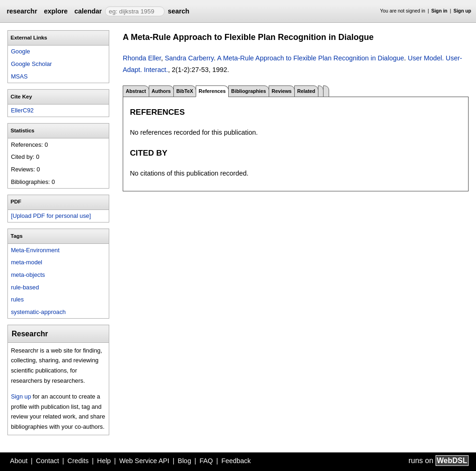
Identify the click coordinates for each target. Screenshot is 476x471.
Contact (47, 461)
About (19, 461)
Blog (184, 461)
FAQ (206, 461)
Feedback (236, 461)
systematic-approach (38, 312)
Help (104, 461)
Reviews (281, 91)
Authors (161, 91)
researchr (22, 11)
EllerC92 (22, 110)
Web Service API (144, 461)
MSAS (19, 76)
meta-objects (28, 275)
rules (17, 299)
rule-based (25, 287)
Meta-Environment (35, 250)
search (178, 11)
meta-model (26, 262)
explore (56, 11)
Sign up (463, 11)
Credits (78, 461)
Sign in (440, 11)
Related (306, 91)
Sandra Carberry (189, 58)
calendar (88, 11)
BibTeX (185, 91)
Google (20, 51)
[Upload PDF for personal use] (51, 216)
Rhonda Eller (142, 58)
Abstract (136, 91)
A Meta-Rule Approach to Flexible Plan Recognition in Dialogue (311, 58)
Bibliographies (248, 91)
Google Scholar (31, 64)
